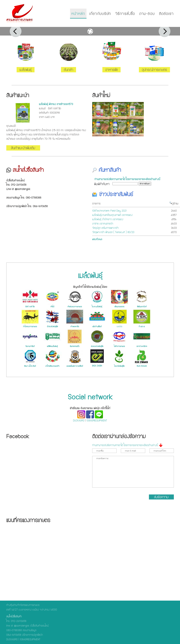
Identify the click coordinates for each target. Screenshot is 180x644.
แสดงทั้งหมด (97, 239)
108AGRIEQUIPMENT (97, 420)
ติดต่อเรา (166, 14)
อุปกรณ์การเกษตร (154, 70)
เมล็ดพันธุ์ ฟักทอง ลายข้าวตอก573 (56, 104)
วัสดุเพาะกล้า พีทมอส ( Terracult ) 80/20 (113, 232)
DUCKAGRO (79, 420)
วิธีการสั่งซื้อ (125, 14)
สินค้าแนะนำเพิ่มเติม (23, 148)
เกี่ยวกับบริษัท (100, 14)
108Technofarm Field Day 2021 (109, 211)
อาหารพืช (111, 70)
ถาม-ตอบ (147, 14)
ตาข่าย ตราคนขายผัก (103, 224)
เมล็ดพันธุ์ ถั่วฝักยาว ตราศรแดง (108, 219)
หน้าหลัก (78, 14)
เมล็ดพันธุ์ (26, 70)
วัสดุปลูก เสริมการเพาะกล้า (105, 228)
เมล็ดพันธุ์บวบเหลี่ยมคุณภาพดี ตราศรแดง (112, 215)
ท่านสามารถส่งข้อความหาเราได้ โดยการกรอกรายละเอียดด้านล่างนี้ (127, 179)
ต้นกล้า (69, 70)
